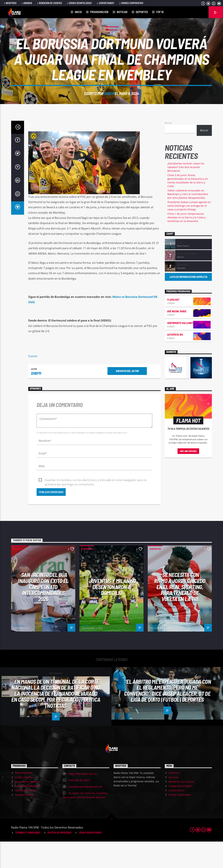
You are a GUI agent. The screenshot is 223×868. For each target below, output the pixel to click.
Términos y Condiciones (28, 859)
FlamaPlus (19, 652)
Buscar (168, 149)
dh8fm (109, 107)
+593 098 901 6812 (79, 807)
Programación (99, 12)
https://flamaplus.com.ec (83, 800)
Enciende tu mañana (27, 808)
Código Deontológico (79, 3)
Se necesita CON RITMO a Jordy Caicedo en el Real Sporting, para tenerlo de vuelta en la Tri (180, 613)
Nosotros (10, 3)
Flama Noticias (24, 799)
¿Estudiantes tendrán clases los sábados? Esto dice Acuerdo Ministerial (186, 194)
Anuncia (26, 3)
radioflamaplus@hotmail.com (85, 813)
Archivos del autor (127, 397)
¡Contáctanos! (105, 3)
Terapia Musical (24, 821)
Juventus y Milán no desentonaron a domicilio (112, 613)
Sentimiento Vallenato (181, 349)
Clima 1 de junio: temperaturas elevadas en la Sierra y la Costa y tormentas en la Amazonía (187, 244)
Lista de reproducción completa (188, 303)
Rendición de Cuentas (49, 3)
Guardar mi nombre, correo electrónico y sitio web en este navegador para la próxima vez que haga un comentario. (96, 507)
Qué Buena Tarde (177, 338)
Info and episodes (188, 478)
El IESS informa (24, 804)
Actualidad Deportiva (27, 812)
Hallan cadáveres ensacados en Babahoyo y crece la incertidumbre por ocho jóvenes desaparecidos (188, 221)
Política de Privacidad (59, 859)
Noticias (122, 12)
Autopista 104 (175, 361)
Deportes (142, 12)
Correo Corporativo (131, 3)
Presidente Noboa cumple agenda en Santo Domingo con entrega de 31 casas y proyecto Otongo (189, 232)
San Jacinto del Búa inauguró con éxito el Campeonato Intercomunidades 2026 (43, 613)
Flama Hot (173, 326)
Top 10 (160, 12)
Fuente (33, 383)
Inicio (78, 12)
